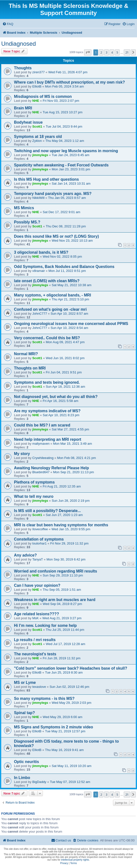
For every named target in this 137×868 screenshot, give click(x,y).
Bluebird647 (41, 472)
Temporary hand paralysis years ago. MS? (53, 194)
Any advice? (25, 555)
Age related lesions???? (37, 614)
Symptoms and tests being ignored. (47, 382)
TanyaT (38, 559)
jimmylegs (40, 155)
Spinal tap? (24, 713)
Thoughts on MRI (30, 368)
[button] (88, 52)
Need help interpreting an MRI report (48, 439)
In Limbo (22, 778)
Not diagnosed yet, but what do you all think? (56, 397)
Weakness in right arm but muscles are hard (55, 600)
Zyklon (37, 141)
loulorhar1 (40, 543)
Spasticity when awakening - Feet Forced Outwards (61, 165)
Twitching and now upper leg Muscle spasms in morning (66, 151)
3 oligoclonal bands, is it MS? (41, 252)
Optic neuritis (26, 762)
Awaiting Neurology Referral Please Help (51, 468)
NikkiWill (38, 198)
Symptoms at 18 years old (38, 137)
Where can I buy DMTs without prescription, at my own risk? (69, 82)
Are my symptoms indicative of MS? (47, 411)
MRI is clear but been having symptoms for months (61, 525)
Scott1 (37, 126)
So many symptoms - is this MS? (44, 699)
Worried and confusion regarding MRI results (56, 571)
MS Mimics (24, 208)
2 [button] (101, 52)
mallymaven (41, 444)
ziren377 (39, 72)
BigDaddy (39, 782)
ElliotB (37, 86)
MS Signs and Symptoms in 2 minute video (54, 727)
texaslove (39, 687)
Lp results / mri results (35, 640)
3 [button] (106, 52)
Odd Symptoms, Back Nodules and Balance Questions (64, 267)
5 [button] (117, 52)
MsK (36, 618)
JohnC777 (40, 314)
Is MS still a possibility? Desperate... (47, 511)
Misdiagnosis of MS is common (43, 96)
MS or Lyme (25, 683)
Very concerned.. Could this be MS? (47, 338)
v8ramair (39, 271)
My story (22, 454)
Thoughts (23, 68)
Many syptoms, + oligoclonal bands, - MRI (52, 295)
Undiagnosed (19, 44)
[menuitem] (8, 24)
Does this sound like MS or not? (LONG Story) (56, 236)
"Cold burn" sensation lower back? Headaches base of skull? (71, 668)
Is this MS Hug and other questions (46, 179)
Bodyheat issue (28, 122)
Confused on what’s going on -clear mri (50, 309)
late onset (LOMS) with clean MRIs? (47, 281)
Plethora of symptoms (34, 482)
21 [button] (127, 52)
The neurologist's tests (35, 654)
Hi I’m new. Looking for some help (45, 625)
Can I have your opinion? (37, 585)
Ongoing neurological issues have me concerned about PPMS (71, 324)
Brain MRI (23, 108)
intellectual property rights (75, 860)
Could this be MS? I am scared (42, 425)
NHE (36, 101)
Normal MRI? (26, 354)
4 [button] (112, 52)
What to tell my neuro (34, 496)
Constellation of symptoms (39, 539)
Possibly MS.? (27, 222)
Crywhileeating (43, 458)
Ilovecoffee (40, 529)
